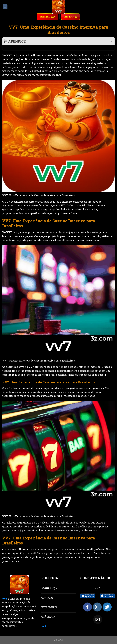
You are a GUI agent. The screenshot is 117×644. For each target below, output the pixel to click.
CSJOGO (59, 635)
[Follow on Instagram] (97, 602)
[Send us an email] (98, 614)
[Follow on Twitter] (107, 602)
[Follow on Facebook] (87, 602)
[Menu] (5, 7)
